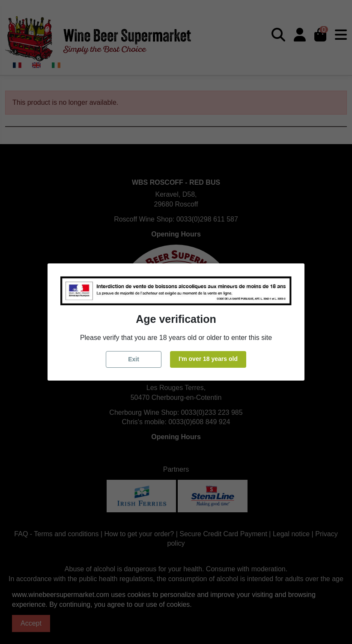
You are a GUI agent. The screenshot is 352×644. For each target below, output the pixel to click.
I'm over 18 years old (208, 359)
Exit (134, 359)
